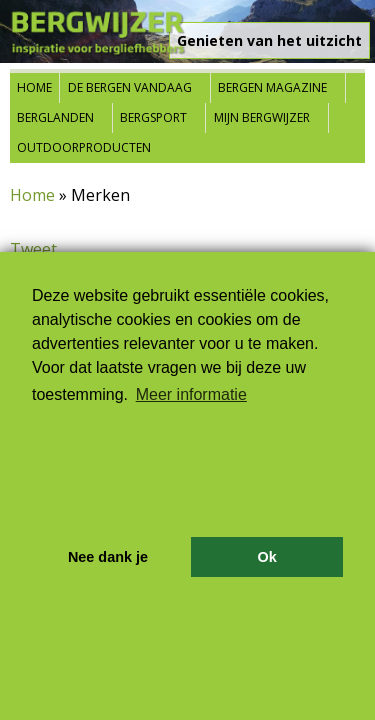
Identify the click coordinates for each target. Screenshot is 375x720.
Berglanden (55, 117)
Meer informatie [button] (191, 394)
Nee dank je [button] (108, 557)
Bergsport (153, 117)
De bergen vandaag (130, 87)
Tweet (33, 249)
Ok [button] (266, 557)
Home (34, 87)
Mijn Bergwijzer (262, 117)
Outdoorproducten (84, 147)
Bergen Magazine (272, 87)
